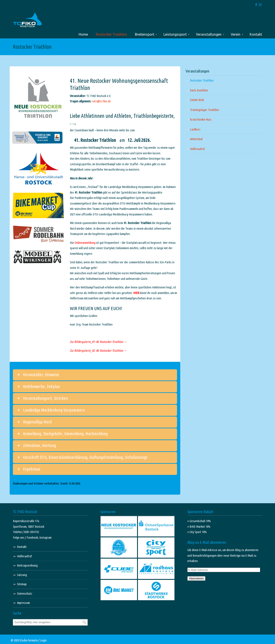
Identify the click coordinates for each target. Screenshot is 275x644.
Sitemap (22, 584)
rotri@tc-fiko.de (101, 101)
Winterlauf (196, 139)
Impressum (23, 603)
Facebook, (33, 537)
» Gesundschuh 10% (199, 521)
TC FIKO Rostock (27, 20)
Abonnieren (196, 578)
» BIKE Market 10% (199, 527)
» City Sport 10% (197, 532)
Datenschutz (25, 593)
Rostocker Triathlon (202, 80)
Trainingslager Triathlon (204, 110)
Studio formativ (29, 640)
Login (43, 640)
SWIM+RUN (197, 100)
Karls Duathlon (199, 90)
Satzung (22, 575)
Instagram (45, 537)
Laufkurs (195, 129)
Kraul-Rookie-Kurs (201, 119)
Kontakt (22, 547)
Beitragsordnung (27, 565)
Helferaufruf (197, 149)
